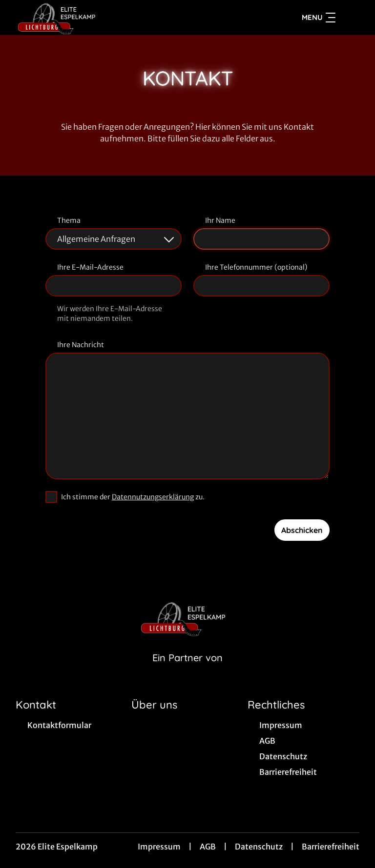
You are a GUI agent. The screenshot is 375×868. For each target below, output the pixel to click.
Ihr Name (220, 220)
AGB (208, 847)
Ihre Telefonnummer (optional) (256, 267)
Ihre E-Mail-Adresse (90, 267)
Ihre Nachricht (81, 345)
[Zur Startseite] (84, 18)
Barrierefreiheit (331, 847)
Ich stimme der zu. (133, 497)
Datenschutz (259, 847)
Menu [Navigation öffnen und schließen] (319, 18)
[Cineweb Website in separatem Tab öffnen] (187, 670)
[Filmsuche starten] (350, 18)
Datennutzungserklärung (153, 497)
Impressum (159, 847)
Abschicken (302, 530)
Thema (69, 220)
